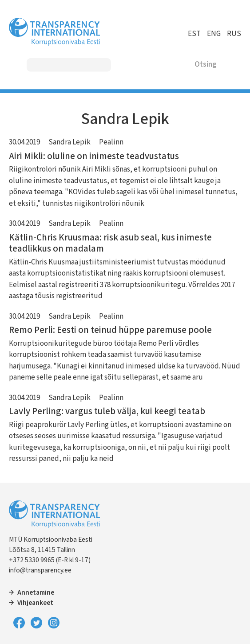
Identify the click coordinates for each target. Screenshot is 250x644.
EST (194, 34)
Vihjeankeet (35, 603)
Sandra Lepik (69, 142)
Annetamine (36, 592)
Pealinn (111, 142)
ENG (214, 34)
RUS (234, 34)
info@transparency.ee (40, 570)
